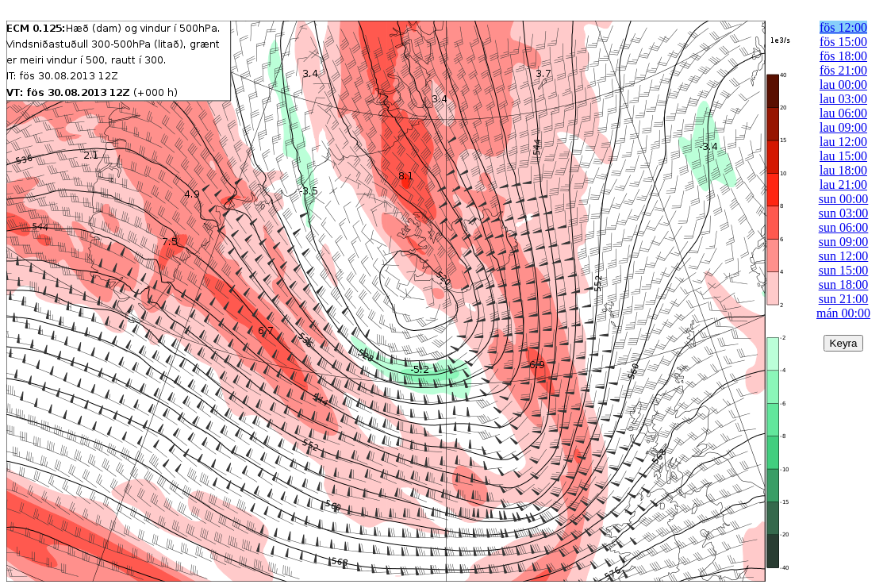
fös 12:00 (843, 27)
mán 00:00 (843, 313)
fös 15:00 (843, 42)
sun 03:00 (844, 213)
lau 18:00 (843, 170)
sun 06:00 (844, 227)
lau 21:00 (843, 184)
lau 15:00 (843, 156)
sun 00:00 (844, 199)
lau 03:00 (843, 99)
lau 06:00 (843, 113)
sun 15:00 (844, 270)
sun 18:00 (844, 284)
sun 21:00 (844, 299)
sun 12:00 (844, 256)
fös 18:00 (843, 56)
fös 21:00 (843, 70)
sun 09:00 (844, 242)
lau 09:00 (843, 127)
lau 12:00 (843, 142)
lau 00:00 (843, 85)
